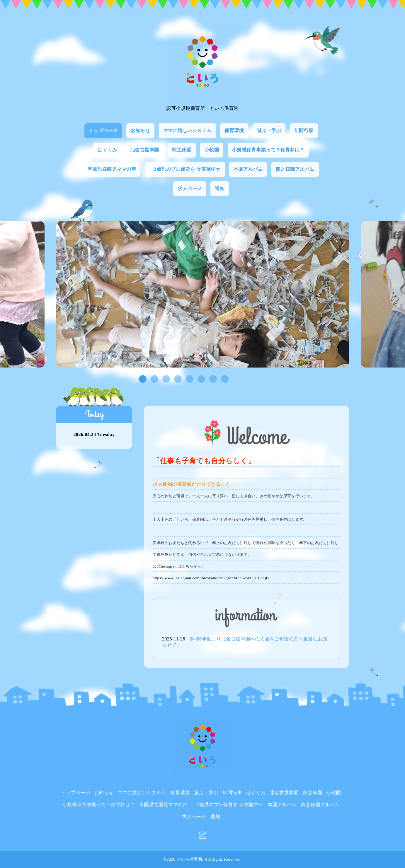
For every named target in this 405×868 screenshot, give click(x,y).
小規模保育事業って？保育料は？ (268, 150)
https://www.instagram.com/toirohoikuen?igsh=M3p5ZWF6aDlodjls (211, 578)
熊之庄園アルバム (295, 169)
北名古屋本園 (145, 150)
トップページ (103, 130)
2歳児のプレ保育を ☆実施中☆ (185, 169)
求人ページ (190, 188)
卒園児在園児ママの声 (112, 169)
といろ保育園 (189, 859)
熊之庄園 (182, 150)
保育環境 (234, 130)
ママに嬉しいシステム (187, 130)
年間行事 (304, 130)
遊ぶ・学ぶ (269, 130)
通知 (220, 188)
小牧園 (212, 150)
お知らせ (140, 130)
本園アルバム (248, 169)
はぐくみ (107, 150)
